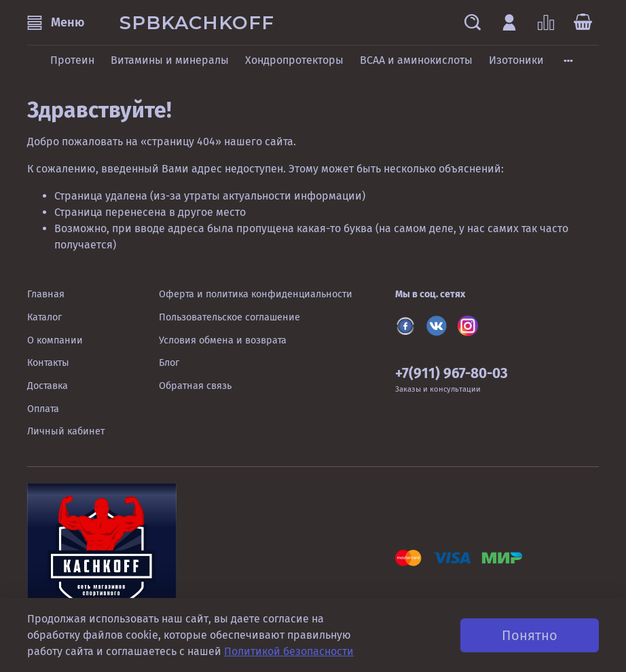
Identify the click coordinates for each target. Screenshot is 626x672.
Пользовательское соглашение (229, 317)
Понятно (530, 635)
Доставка (48, 386)
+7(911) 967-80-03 (452, 374)
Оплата (43, 409)
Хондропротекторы (294, 60)
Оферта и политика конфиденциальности (256, 294)
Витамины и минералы (170, 60)
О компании (55, 340)
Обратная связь (195, 386)
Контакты (48, 363)
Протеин (72, 60)
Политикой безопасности (289, 651)
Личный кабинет (66, 431)
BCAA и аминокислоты (416, 60)
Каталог (44, 317)
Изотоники (516, 60)
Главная (46, 294)
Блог (169, 363)
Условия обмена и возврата (223, 340)
